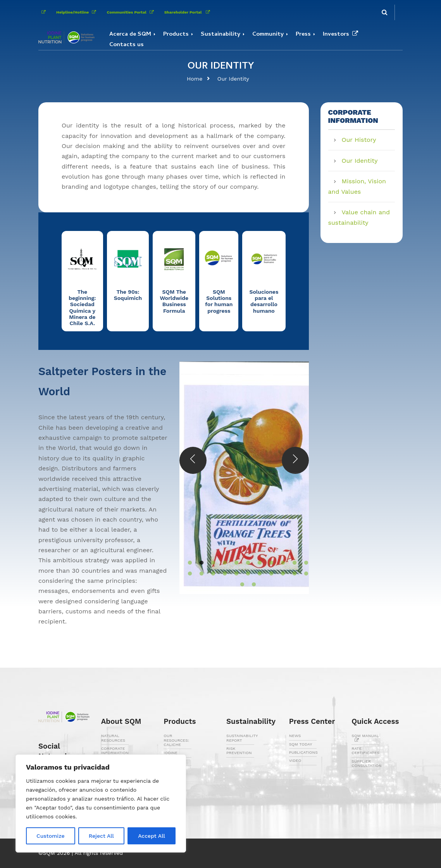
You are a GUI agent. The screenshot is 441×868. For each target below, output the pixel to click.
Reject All (101, 836)
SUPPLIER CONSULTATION (366, 763)
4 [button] (221, 563)
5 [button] (233, 563)
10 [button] (291, 563)
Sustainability (220, 34)
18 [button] (256, 574)
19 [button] (267, 574)
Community (268, 34)
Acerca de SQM (130, 34)
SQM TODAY (301, 744)
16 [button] (233, 574)
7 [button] (256, 563)
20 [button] (279, 574)
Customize (51, 836)
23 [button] (238, 585)
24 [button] (250, 585)
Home (195, 79)
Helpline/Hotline (78, 12)
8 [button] (267, 563)
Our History (359, 140)
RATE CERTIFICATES (365, 751)
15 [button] (221, 574)
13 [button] (198, 574)
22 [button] (302, 574)
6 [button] (244, 563)
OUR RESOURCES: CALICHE (176, 740)
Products (176, 34)
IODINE (171, 753)
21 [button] (291, 574)
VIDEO (295, 760)
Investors (342, 34)
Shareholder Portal (189, 12)
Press (303, 34)
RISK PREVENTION (239, 751)
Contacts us (127, 45)
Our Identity (233, 79)
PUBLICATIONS (303, 752)
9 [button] (279, 563)
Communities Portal (131, 12)
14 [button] (209, 574)
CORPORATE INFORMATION (115, 751)
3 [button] (209, 563)
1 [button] (186, 563)
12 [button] (186, 574)
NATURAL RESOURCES (113, 738)
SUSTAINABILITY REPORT (242, 738)
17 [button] (244, 574)
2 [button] (198, 563)
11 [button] (302, 563)
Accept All (152, 836)
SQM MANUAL (365, 738)
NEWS (295, 736)
